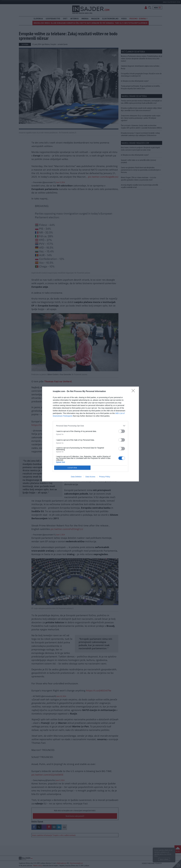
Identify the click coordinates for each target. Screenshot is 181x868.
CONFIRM (72, 468)
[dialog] (90, 434)
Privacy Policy (105, 477)
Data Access (90, 477)
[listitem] (90, 426)
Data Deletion (76, 477)
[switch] (122, 431)
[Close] (134, 391)
